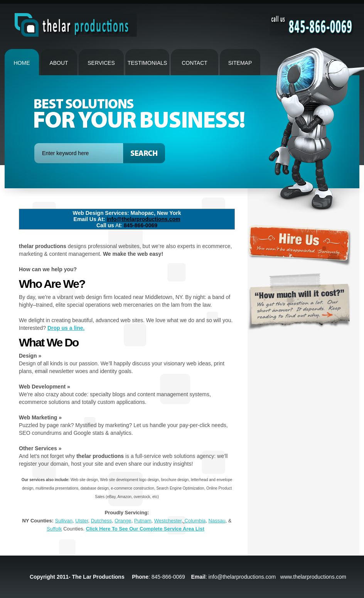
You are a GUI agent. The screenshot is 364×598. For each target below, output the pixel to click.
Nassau (217, 521)
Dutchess (101, 521)
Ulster (82, 521)
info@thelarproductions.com (143, 219)
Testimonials (147, 63)
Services (101, 63)
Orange (123, 521)
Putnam (143, 521)
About (59, 63)
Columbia (195, 521)
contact (195, 63)
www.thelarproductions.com (313, 577)
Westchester (168, 521)
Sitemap (240, 63)
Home (22, 63)
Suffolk (54, 529)
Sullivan (64, 521)
